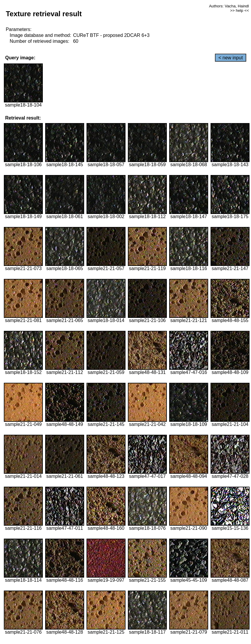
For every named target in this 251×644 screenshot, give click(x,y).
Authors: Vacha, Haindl (229, 6)
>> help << (239, 10)
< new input (231, 58)
